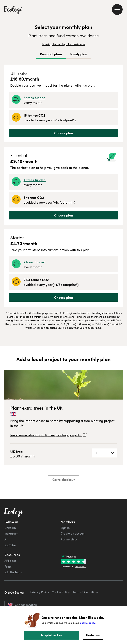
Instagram (11, 533)
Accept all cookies (51, 635)
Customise (93, 635)
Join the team (13, 572)
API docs (10, 561)
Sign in (65, 528)
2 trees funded (34, 262)
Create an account (73, 533)
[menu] (117, 9)
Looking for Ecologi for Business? (64, 44)
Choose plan (64, 133)
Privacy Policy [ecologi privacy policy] (40, 592)
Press (8, 567)
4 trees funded (35, 180)
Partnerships (69, 539)
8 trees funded (34, 98)
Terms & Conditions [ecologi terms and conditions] (85, 592)
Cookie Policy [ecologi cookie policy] (61, 592)
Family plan (78, 54)
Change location (22, 605)
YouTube (10, 545)
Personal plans (51, 54)
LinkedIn (10, 528)
